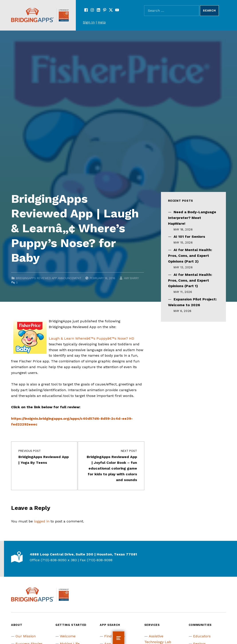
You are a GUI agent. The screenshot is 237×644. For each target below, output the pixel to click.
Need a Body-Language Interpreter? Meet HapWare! (192, 218)
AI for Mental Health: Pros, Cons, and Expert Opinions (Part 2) (190, 256)
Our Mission (26, 636)
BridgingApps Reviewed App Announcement (49, 278)
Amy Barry (131, 278)
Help (102, 22)
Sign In (89, 22)
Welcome (68, 636)
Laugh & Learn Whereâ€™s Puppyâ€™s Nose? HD (91, 338)
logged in (42, 521)
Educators (202, 636)
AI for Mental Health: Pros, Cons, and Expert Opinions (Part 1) (190, 280)
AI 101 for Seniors (189, 237)
